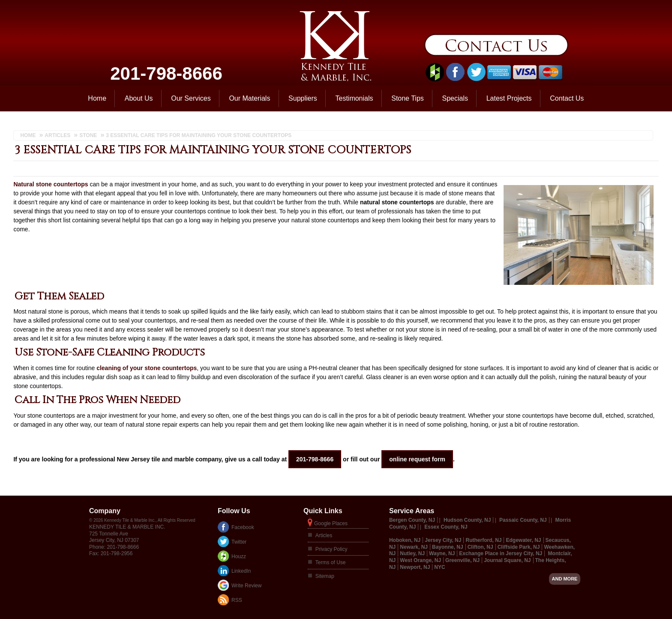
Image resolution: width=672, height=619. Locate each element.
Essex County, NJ (446, 527)
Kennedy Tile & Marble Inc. (127, 527)
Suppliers (303, 98)
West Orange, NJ (420, 560)
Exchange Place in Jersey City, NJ (501, 553)
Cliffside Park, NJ (519, 547)
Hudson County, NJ (467, 520)
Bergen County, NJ (412, 520)
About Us (139, 98)
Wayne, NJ (442, 553)
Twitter (239, 542)
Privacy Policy (331, 549)
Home (97, 98)
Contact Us (567, 98)
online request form (417, 459)
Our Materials (249, 98)
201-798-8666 (166, 73)
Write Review (246, 586)
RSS (237, 600)
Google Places (331, 523)
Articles (324, 535)
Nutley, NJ (412, 553)
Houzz (239, 556)
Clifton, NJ (480, 547)
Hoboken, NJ (405, 540)
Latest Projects (509, 98)
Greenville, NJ (462, 560)
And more (565, 579)
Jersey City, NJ (443, 540)
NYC (439, 567)
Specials (455, 98)
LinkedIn (241, 571)
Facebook (243, 527)
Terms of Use (331, 562)
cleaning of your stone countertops (147, 368)
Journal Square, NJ (507, 560)
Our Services (191, 98)
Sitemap (325, 576)
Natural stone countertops (51, 184)
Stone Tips (408, 98)
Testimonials (354, 98)
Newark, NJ (414, 547)
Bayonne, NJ (448, 547)
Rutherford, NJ (483, 540)
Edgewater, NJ (523, 540)
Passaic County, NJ (523, 520)
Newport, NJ (415, 567)
